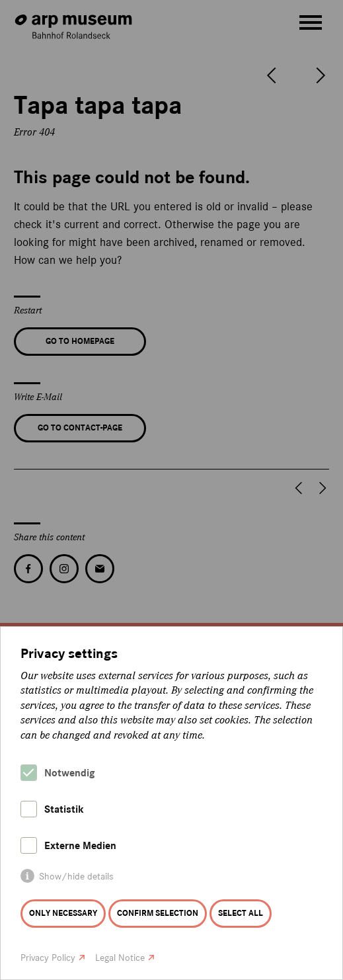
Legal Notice (120, 958)
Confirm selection (158, 913)
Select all (241, 913)
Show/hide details (76, 877)
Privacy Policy (48, 958)
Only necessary (63, 913)
